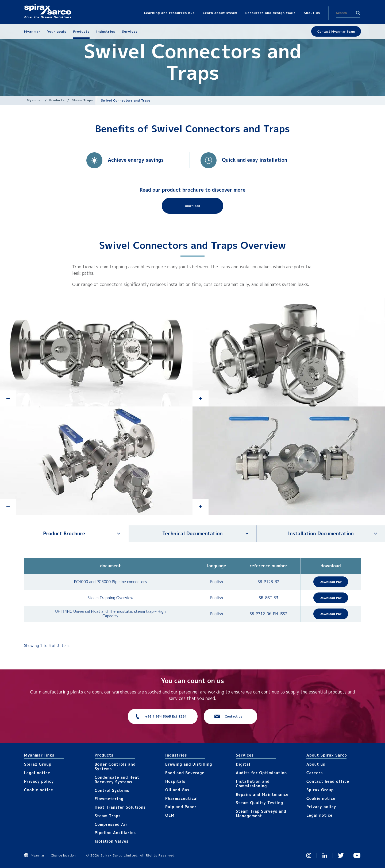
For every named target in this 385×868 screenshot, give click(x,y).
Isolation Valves (112, 841)
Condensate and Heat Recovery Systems (117, 780)
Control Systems (112, 790)
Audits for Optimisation (261, 773)
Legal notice (37, 773)
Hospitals (175, 781)
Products (57, 100)
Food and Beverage (185, 773)
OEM (170, 815)
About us (316, 764)
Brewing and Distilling (189, 764)
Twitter (341, 855)
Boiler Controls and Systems (115, 766)
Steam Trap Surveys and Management (261, 813)
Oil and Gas (177, 790)
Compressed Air (111, 824)
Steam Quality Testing (259, 803)
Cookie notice (39, 790)
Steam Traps (82, 100)
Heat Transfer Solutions (120, 807)
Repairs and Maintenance (262, 794)
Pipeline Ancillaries (115, 833)
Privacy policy (39, 781)
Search (358, 13)
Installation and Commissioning (253, 784)
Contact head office (328, 781)
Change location (63, 855)
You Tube (357, 855)
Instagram (309, 855)
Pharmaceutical (182, 798)
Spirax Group (38, 764)
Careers (315, 773)
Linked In (325, 855)
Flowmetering (109, 799)
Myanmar (34, 100)
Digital (243, 764)
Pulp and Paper (181, 807)
